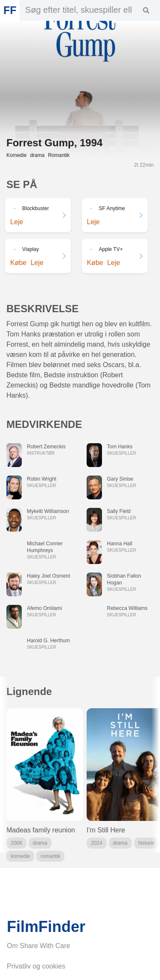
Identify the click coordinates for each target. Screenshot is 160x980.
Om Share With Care (38, 946)
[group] (45, 785)
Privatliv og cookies (36, 966)
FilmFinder (46, 927)
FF (10, 10)
